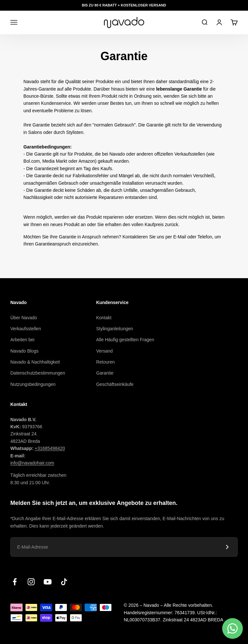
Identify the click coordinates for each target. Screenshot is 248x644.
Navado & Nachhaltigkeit (35, 362)
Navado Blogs (24, 351)
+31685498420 (50, 448)
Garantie (105, 373)
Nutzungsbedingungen (33, 384)
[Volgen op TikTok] (64, 582)
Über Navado (24, 318)
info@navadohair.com (32, 463)
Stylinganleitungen (115, 329)
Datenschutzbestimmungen (38, 373)
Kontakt (104, 318)
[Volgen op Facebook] (15, 582)
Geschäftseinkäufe (115, 384)
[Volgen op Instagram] (31, 582)
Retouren (106, 362)
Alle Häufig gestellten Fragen (125, 340)
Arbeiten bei (22, 340)
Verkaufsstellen (26, 329)
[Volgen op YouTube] (48, 582)
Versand (104, 351)
